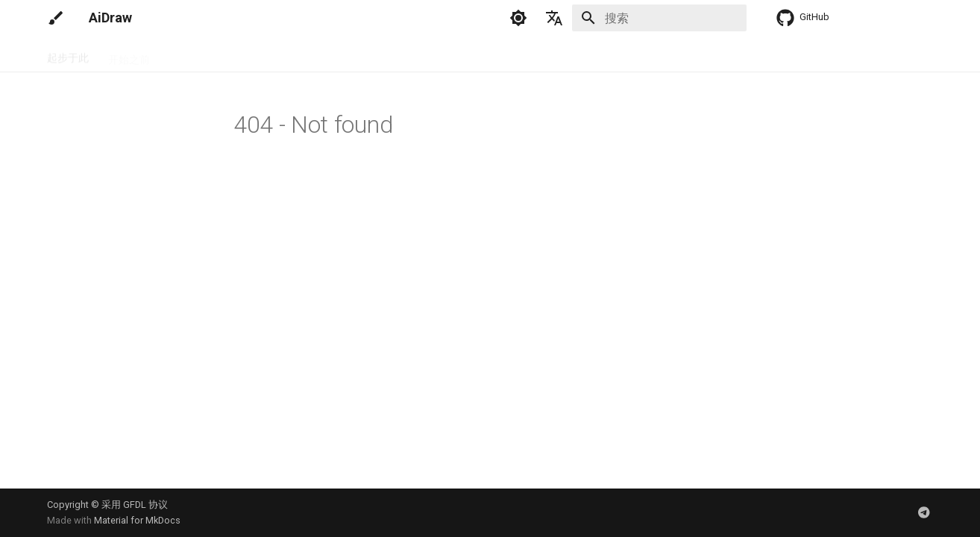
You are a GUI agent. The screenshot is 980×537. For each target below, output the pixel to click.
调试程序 (251, 54)
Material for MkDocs (137, 520)
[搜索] (659, 18)
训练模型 (374, 54)
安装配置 (190, 54)
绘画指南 (312, 54)
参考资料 (435, 54)
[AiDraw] (56, 18)
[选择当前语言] (554, 18)
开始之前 (129, 54)
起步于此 (68, 54)
